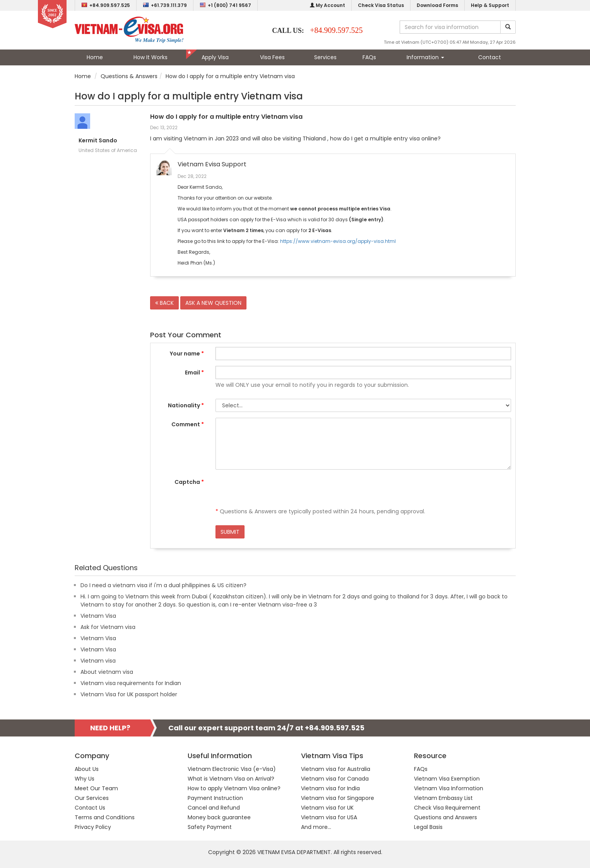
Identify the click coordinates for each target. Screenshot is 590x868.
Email (194, 372)
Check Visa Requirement (447, 808)
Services (325, 57)
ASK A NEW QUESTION (213, 303)
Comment (188, 424)
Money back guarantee (219, 817)
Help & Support (490, 5)
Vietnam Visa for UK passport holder (129, 694)
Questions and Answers (445, 817)
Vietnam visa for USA (329, 817)
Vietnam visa (98, 661)
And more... (316, 827)
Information (425, 57)
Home (95, 57)
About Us (87, 769)
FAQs (369, 57)
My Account (327, 5)
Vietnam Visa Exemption (447, 779)
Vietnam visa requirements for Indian (131, 683)
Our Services (92, 798)
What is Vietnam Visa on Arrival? (231, 779)
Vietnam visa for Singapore (338, 798)
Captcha (189, 482)
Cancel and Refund (214, 808)
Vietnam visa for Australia (336, 769)
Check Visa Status (381, 5)
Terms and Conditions (105, 817)
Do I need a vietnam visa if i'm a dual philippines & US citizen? (163, 585)
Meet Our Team (96, 788)
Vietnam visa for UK (327, 808)
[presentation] (274, 490)
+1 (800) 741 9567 (225, 5)
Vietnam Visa (98, 616)
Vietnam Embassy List (443, 798)
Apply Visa (215, 57)
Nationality (186, 405)
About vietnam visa (107, 672)
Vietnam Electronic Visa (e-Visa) (232, 769)
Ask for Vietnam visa (108, 627)
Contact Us (90, 808)
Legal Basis (428, 827)
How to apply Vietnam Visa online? (234, 788)
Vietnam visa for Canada (335, 779)
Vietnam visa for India (330, 788)
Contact (490, 57)
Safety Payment (210, 827)
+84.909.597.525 (106, 5)
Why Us (85, 779)
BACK (164, 303)
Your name (187, 354)
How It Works (150, 57)
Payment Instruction (215, 798)
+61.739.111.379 (165, 5)
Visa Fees (272, 57)
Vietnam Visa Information (449, 788)
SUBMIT (230, 532)
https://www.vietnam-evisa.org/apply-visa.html (338, 241)
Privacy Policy (93, 827)
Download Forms (437, 5)
